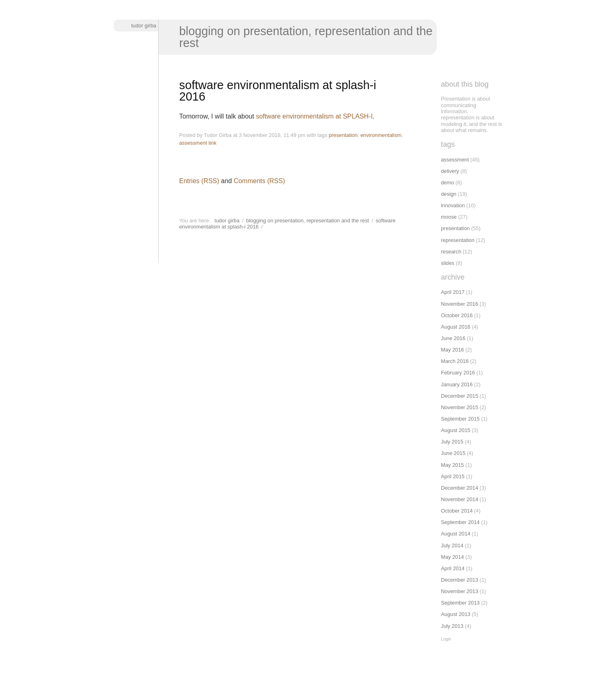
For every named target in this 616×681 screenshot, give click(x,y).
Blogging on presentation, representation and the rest (306, 37)
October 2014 (457, 511)
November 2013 (460, 591)
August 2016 (456, 327)
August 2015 (456, 430)
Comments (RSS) (259, 181)
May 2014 (452, 557)
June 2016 (453, 338)
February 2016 (458, 373)
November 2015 (460, 407)
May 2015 (452, 465)
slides (448, 263)
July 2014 (452, 545)
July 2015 (452, 442)
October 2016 (457, 315)
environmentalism (381, 135)
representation (458, 240)
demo (447, 183)
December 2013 (460, 580)
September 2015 (460, 419)
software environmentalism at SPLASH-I (314, 116)
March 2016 (455, 361)
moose (449, 217)
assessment (193, 143)
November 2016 (460, 304)
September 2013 (460, 603)
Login (446, 639)
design (449, 194)
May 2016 (452, 350)
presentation (343, 135)
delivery (450, 171)
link (212, 143)
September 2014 (460, 522)
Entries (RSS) (199, 181)
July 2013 (452, 626)
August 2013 (456, 614)
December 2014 (460, 488)
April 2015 (453, 476)
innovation (453, 205)
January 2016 (457, 384)
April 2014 (453, 568)
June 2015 (453, 453)
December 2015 (460, 396)
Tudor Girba (144, 26)
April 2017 (453, 292)
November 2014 (460, 499)
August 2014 (456, 534)
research (451, 252)
